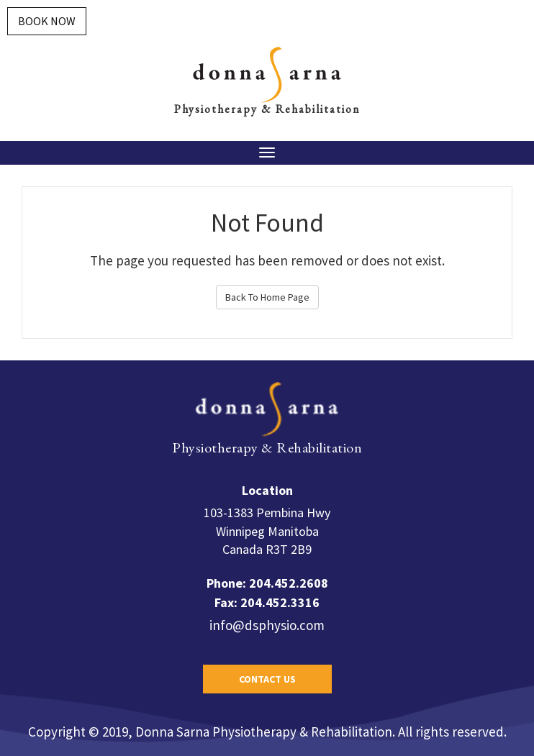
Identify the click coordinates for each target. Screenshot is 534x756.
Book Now (47, 21)
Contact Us (267, 679)
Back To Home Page (267, 297)
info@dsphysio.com (267, 625)
